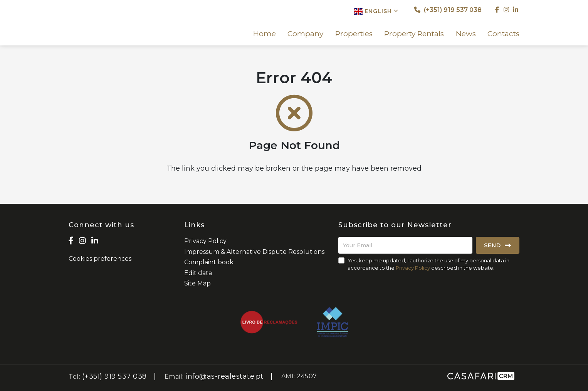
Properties (354, 34)
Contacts (503, 34)
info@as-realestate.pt (224, 376)
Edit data (198, 273)
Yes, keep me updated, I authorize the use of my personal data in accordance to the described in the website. (428, 264)
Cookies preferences (100, 259)
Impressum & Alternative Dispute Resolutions (254, 252)
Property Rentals (414, 34)
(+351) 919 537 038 (448, 10)
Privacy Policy (205, 241)
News (466, 34)
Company (305, 34)
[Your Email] (405, 245)
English (376, 11)
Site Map (197, 283)
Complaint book (209, 262)
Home (265, 34)
